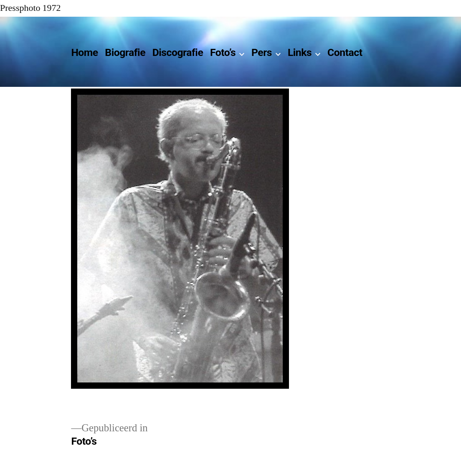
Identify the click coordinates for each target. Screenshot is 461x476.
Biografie (125, 52)
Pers (262, 52)
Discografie (178, 52)
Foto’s (223, 52)
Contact (345, 52)
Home (84, 52)
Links (300, 52)
